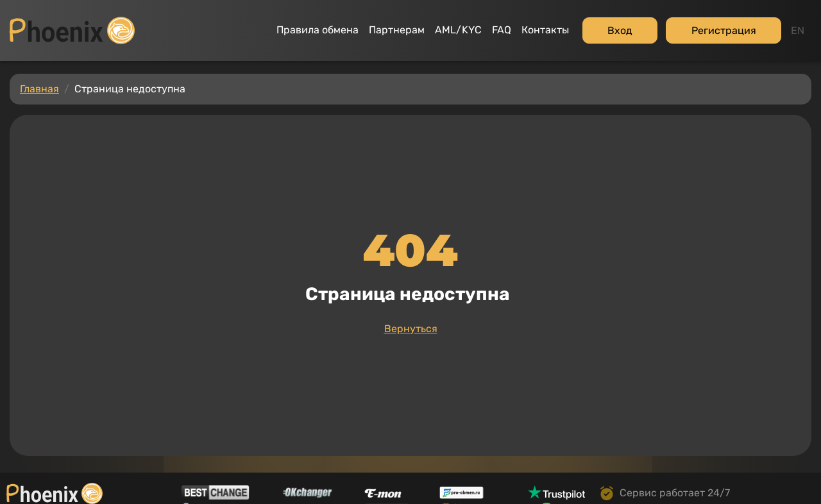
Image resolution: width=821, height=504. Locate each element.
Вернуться (411, 303)
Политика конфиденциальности (86, 486)
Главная (39, 63)
